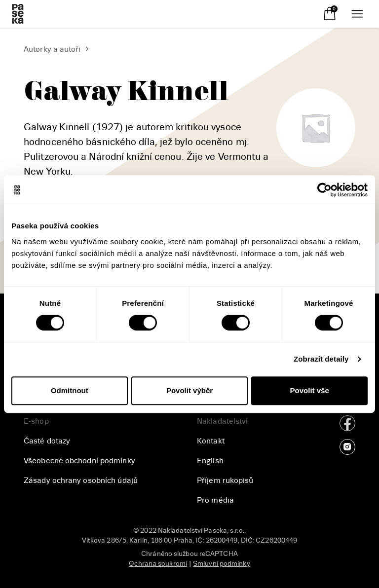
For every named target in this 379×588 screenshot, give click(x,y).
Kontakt (211, 441)
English (210, 461)
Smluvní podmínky (222, 564)
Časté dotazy (47, 441)
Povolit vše (310, 390)
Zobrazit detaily (321, 359)
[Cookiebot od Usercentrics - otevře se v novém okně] (324, 190)
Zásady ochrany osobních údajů (81, 480)
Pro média (215, 500)
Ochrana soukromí (158, 564)
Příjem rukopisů (225, 480)
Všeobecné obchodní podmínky (79, 461)
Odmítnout (70, 390)
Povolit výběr (189, 390)
